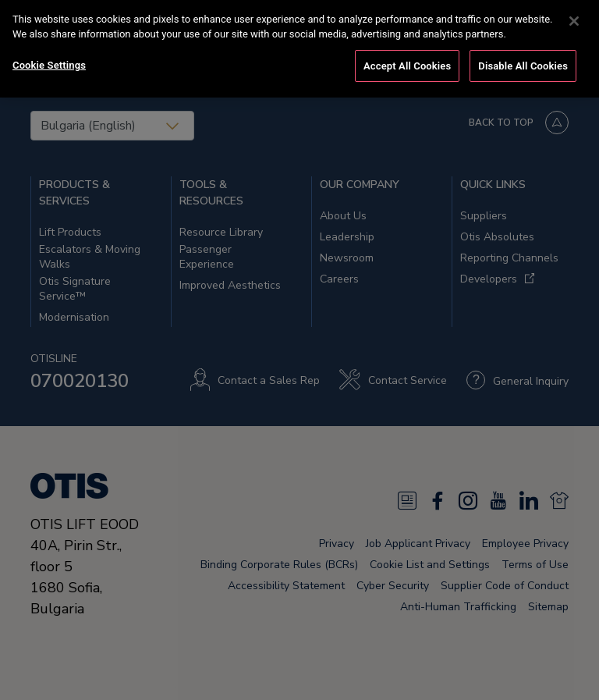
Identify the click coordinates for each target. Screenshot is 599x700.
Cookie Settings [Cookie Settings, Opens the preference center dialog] (49, 55)
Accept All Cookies (407, 56)
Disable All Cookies (523, 56)
